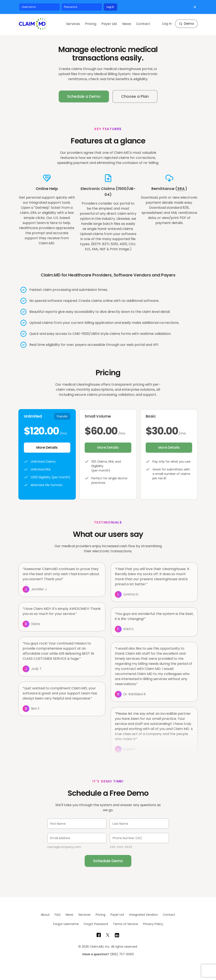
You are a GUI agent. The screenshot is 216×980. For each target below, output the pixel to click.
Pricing (91, 24)
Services (73, 24)
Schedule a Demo (84, 96)
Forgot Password (96, 924)
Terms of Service (126, 924)
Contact (143, 24)
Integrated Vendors (143, 915)
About (45, 915)
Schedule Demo (108, 861)
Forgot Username (66, 924)
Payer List (109, 24)
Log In (110, 7)
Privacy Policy (153, 924)
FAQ (58, 915)
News (127, 24)
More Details (47, 447)
